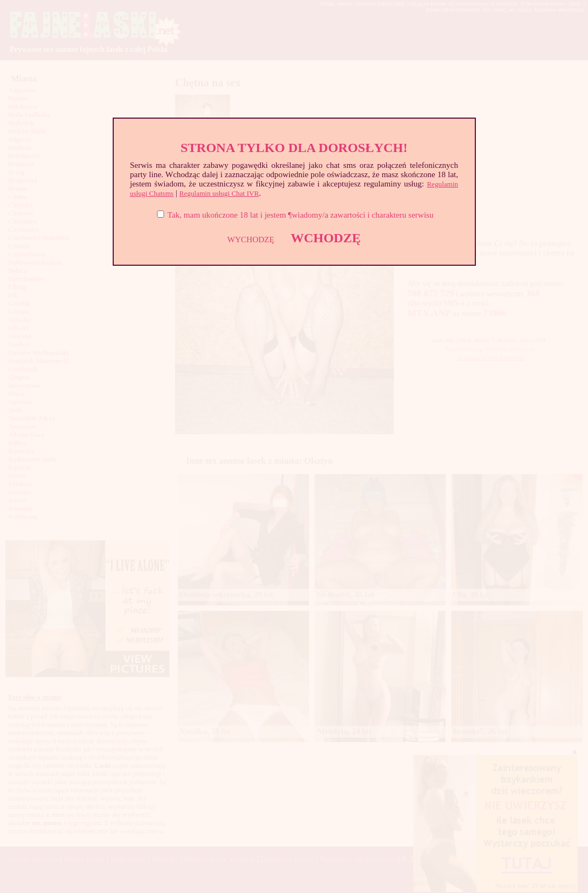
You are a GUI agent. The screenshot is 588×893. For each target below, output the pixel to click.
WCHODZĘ (325, 238)
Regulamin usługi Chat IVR (219, 193)
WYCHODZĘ (251, 240)
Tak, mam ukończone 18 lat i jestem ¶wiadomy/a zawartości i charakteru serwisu (300, 215)
